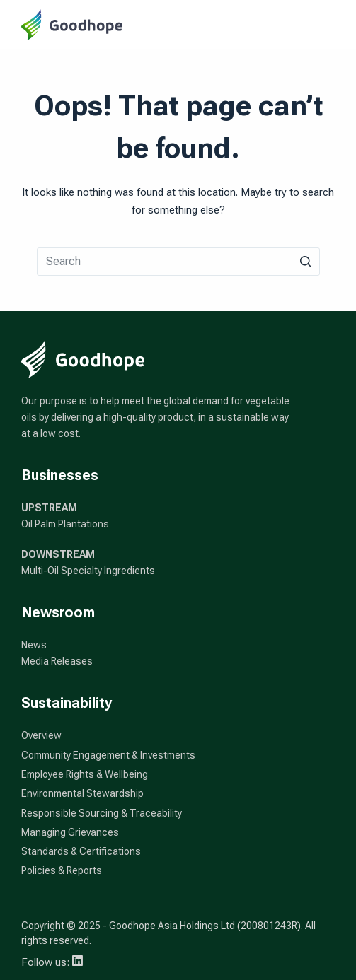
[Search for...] (178, 262)
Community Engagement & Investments (108, 755)
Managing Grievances (70, 832)
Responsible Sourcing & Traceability (102, 813)
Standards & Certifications (81, 851)
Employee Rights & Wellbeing (85, 774)
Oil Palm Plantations (65, 524)
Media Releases (57, 661)
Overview (41, 735)
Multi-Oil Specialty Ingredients (88, 571)
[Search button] (306, 262)
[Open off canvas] (328, 25)
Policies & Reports (62, 870)
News (34, 645)
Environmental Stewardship (82, 793)
